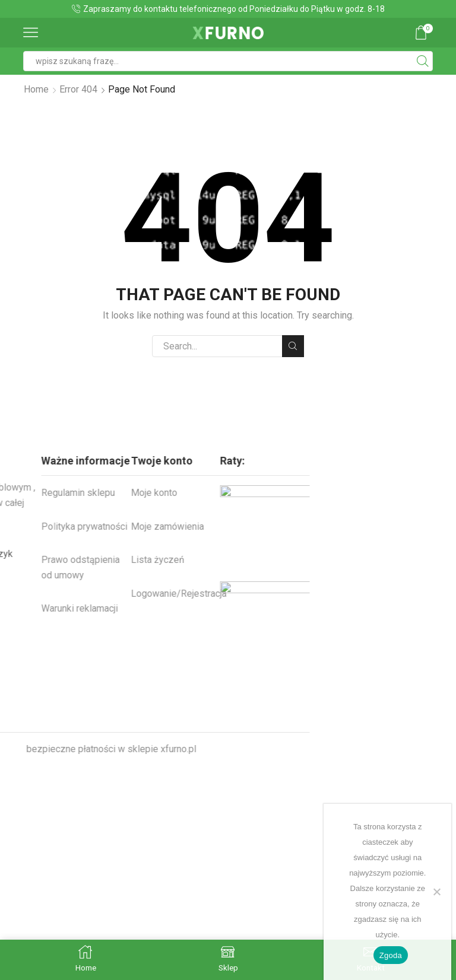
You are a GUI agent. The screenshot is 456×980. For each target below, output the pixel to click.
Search (293, 346)
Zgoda (391, 955)
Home (36, 89)
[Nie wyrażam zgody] (436, 892)
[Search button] (423, 61)
